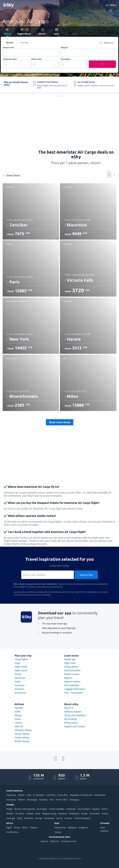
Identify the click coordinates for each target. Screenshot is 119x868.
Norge (84, 814)
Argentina (11, 795)
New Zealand (104, 829)
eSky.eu (44, 841)
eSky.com (55, 841)
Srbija (20, 818)
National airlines (72, 670)
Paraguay (74, 800)
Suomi (59, 818)
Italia (38, 814)
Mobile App (70, 659)
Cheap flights (21, 659)
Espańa (96, 809)
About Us (69, 708)
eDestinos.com (69, 841)
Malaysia (72, 827)
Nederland (74, 814)
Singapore (83, 827)
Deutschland (84, 809)
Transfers (19, 689)
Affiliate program (73, 712)
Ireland (30, 814)
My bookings (71, 719)
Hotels (18, 674)
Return (10, 43)
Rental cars (20, 678)
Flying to (64, 48)
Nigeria (34, 827)
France (105, 809)
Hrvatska (20, 814)
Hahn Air (19, 726)
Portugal (11, 818)
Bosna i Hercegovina (25, 809)
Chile (29, 795)
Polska (105, 814)
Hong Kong (60, 827)
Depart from (9, 48)
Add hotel (109, 43)
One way (24, 43)
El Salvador (39, 795)
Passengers (66, 59)
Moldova (63, 814)
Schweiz (68, 818)
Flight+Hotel (21, 667)
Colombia (51, 795)
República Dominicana (81, 795)
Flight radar (70, 663)
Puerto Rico (62, 800)
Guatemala (100, 795)
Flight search (21, 670)
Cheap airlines (71, 667)
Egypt (9, 827)
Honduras (11, 800)
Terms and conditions (75, 715)
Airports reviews (72, 682)
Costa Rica (63, 795)
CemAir (18, 723)
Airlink (18, 712)
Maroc (25, 827)
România (29, 818)
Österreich (95, 814)
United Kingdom (82, 818)
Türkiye (58, 832)
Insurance (20, 685)
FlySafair (19, 708)
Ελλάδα (10, 814)
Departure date (10, 59)
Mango (18, 715)
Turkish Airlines (22, 737)
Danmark (71, 809)
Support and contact (75, 726)
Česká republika (57, 809)
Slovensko (49, 818)
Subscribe (86, 575)
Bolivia (21, 795)
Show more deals (60, 422)
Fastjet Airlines (22, 734)
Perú (52, 800)
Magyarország (49, 814)
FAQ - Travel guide (73, 693)
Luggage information (75, 689)
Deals (17, 682)
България (42, 809)
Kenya (17, 827)
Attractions (20, 693)
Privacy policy (71, 723)
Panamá (43, 800)
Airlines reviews (72, 674)
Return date (37, 59)
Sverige (39, 818)
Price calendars (72, 685)
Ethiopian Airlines (23, 730)
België (9, 809)
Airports (68, 678)
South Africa (12, 832)
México (21, 800)
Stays (17, 663)
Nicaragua (32, 800)
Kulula (18, 719)
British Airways (22, 741)
